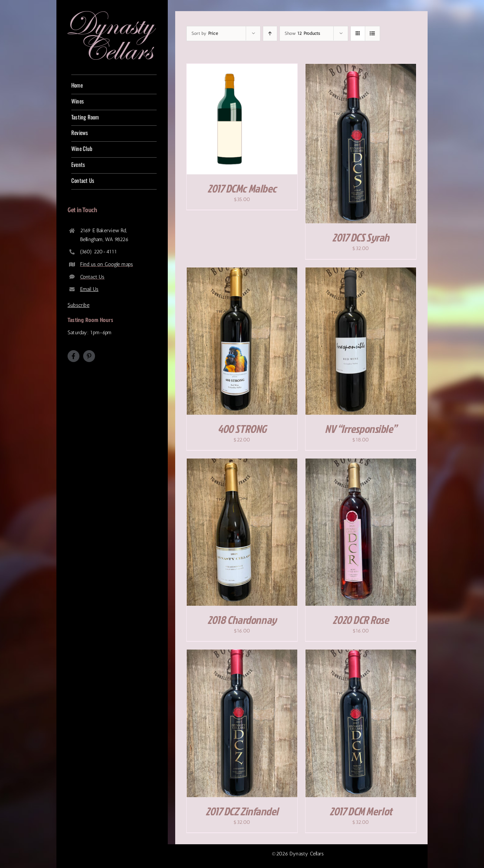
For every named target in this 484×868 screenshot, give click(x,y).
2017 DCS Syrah (361, 237)
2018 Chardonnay (242, 620)
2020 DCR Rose (361, 620)
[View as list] (372, 34)
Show (302, 33)
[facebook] (73, 356)
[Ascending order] (270, 34)
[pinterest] (89, 356)
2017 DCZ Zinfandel (242, 811)
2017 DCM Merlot (361, 811)
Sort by (205, 33)
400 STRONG (242, 429)
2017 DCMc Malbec (242, 188)
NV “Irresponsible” (361, 429)
